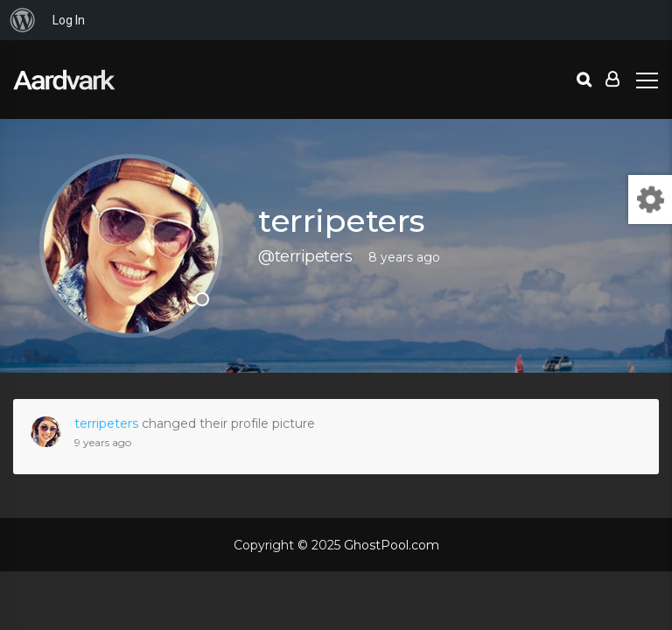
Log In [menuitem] (69, 20)
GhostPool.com (392, 545)
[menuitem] (23, 20)
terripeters (106, 423)
